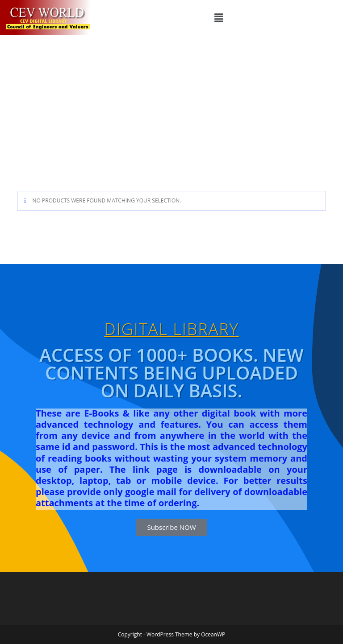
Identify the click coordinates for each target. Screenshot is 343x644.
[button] (219, 17)
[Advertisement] (171, 102)
